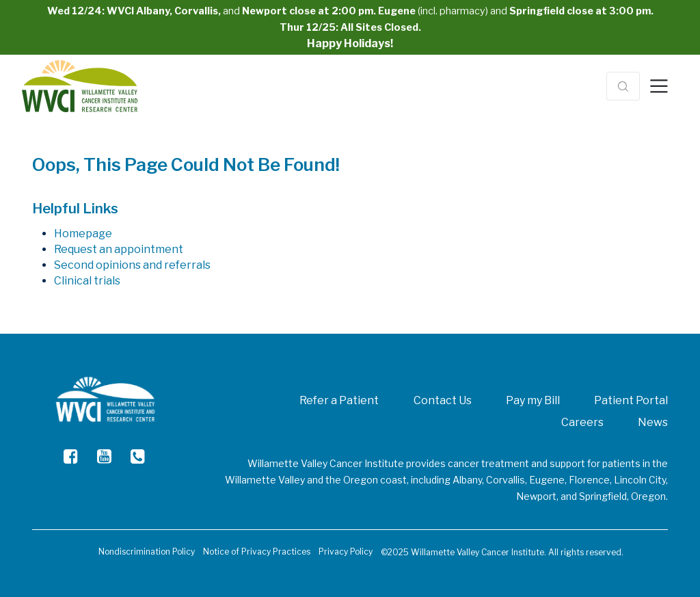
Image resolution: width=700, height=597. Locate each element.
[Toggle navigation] (659, 86)
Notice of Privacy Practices (257, 552)
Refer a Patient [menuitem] (339, 400)
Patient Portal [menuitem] (631, 400)
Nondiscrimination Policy (147, 552)
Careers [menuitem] (582, 422)
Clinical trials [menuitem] (87, 281)
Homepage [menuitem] (83, 234)
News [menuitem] (653, 422)
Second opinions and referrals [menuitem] (132, 265)
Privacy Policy (346, 552)
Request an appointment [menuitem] (119, 249)
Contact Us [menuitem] (443, 400)
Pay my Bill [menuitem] (533, 400)
